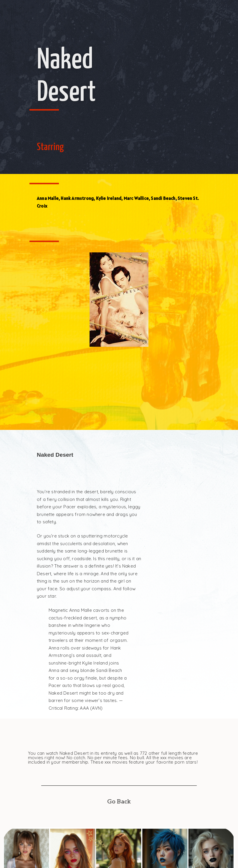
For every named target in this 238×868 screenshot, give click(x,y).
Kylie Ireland (109, 198)
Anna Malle (48, 198)
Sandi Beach (163, 198)
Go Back (119, 802)
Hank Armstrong (77, 198)
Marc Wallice (136, 198)
